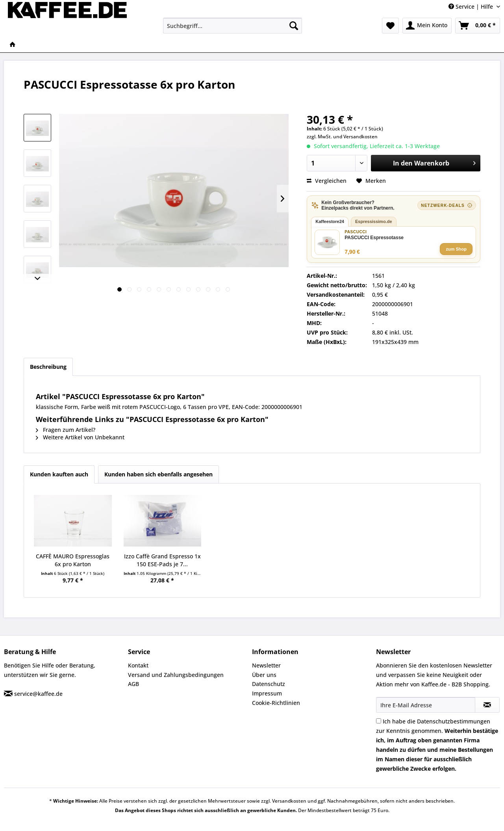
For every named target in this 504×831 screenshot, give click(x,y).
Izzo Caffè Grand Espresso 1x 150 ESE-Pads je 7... (162, 560)
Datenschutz (269, 684)
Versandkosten (360, 137)
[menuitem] (233, 26)
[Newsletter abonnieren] (487, 705)
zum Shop (456, 249)
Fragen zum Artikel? (66, 430)
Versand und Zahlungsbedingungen (176, 675)
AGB (133, 684)
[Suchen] (294, 26)
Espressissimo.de (374, 221)
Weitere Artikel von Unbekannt (80, 437)
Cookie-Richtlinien (276, 703)
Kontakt (138, 665)
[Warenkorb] (478, 26)
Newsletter (266, 665)
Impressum (267, 693)
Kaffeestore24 (330, 221)
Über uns (264, 675)
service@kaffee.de (38, 694)
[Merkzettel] (390, 26)
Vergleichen (327, 181)
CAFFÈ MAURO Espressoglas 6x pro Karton (73, 560)
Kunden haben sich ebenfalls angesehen (158, 474)
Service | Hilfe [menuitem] (472, 7)
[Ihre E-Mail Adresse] (426, 705)
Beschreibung (48, 367)
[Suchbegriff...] (233, 26)
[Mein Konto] (427, 26)
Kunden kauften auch (59, 474)
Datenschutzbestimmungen (454, 721)
